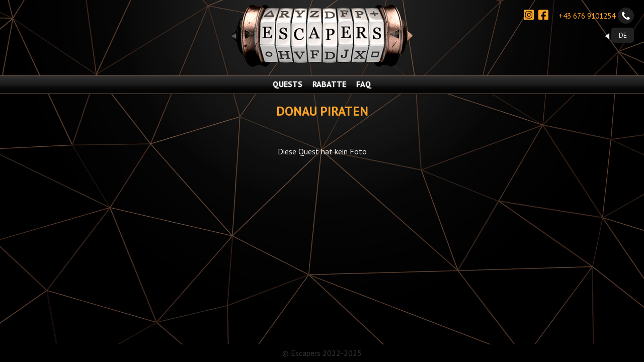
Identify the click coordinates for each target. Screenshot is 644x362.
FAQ (364, 84)
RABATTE (329, 84)
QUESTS (288, 84)
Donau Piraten (322, 111)
